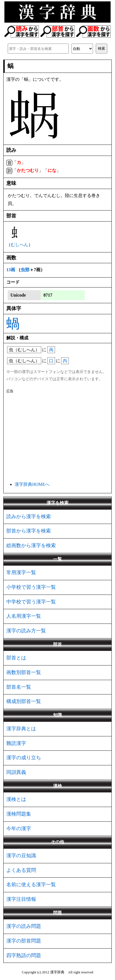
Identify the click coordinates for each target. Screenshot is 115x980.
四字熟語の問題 (24, 955)
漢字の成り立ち (24, 758)
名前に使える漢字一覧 (31, 885)
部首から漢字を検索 (29, 531)
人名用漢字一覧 (24, 616)
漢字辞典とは (21, 729)
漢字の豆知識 (21, 856)
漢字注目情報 (21, 899)
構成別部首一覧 (24, 701)
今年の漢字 (19, 829)
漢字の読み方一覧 (26, 631)
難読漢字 (16, 743)
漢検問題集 (19, 814)
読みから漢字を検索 (29, 516)
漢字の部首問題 (24, 941)
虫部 (25, 270)
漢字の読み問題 (24, 926)
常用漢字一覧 (21, 572)
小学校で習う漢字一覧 (31, 587)
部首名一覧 (19, 687)
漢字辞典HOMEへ (32, 484)
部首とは (16, 658)
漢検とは (16, 799)
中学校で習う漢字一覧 (31, 602)
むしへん (20, 245)
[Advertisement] (57, 436)
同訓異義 (16, 772)
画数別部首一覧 (24, 672)
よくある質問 (21, 870)
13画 (11, 270)
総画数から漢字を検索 (31, 545)
